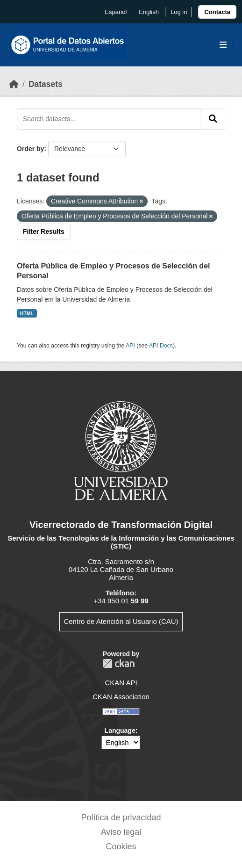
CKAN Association (121, 697)
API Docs (161, 346)
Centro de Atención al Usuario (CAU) (121, 621)
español (116, 12)
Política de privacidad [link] (121, 817)
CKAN (119, 663)
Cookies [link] (121, 846)
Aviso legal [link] (121, 832)
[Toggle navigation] (223, 45)
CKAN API (121, 683)
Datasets (46, 84)
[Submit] (213, 119)
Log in (179, 12)
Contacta (217, 12)
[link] (217, 12)
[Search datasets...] (109, 119)
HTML (27, 313)
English (149, 12)
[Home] (14, 84)
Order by (30, 149)
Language (120, 731)
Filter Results (44, 231)
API (130, 346)
